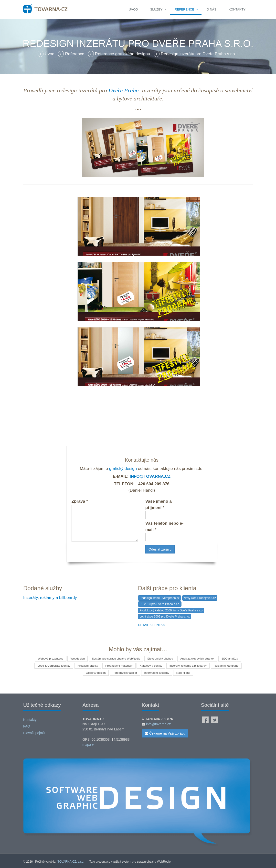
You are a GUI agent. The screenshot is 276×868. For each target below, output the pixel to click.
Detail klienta (150, 625)
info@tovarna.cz (150, 476)
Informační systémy (157, 673)
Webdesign (76, 659)
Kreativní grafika (87, 666)
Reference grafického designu (120, 54)
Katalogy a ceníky (151, 666)
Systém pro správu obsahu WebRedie (116, 659)
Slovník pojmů (34, 733)
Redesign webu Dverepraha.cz (159, 598)
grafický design (123, 469)
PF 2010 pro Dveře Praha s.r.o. (160, 604)
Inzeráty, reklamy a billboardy (50, 598)
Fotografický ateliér (124, 673)
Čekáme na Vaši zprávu (165, 733)
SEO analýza (232, 659)
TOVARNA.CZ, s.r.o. (71, 862)
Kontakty (237, 9)
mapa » (88, 745)
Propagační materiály (118, 666)
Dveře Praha (124, 90)
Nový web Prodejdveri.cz (200, 598)
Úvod (133, 9)
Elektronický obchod (161, 659)
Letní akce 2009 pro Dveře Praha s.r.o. (165, 617)
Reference (184, 9)
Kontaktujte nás (142, 460)
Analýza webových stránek (199, 659)
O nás (211, 9)
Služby (156, 9)
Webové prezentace (48, 659)
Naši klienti (184, 673)
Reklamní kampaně (228, 666)
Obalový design (95, 673)
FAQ (27, 726)
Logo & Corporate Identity (52, 666)
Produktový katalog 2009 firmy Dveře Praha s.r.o (171, 610)
